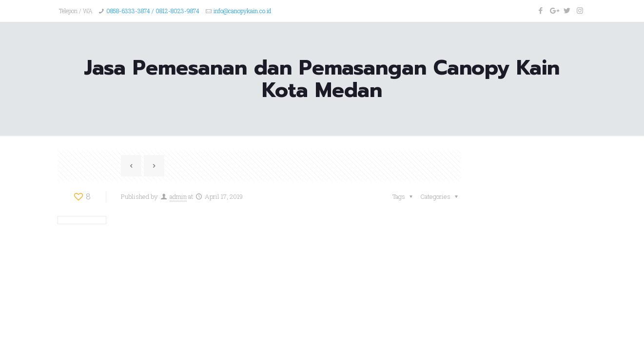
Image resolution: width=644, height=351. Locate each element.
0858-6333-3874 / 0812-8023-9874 (153, 11)
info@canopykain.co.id (242, 11)
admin (178, 196)
